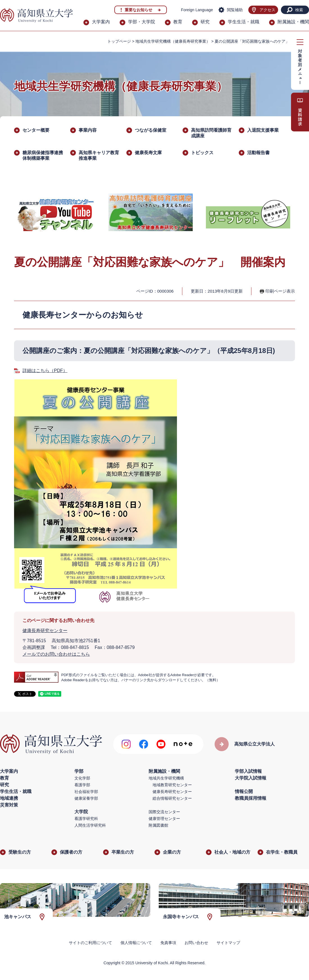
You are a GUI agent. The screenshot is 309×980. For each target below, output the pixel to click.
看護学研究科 (86, 819)
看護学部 (82, 785)
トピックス (202, 153)
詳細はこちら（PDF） (45, 371)
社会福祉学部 (86, 792)
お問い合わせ (196, 943)
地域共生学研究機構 (166, 778)
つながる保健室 (151, 130)
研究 (205, 22)
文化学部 (82, 778)
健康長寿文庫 (148, 153)
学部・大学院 (142, 22)
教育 (178, 22)
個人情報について (136, 943)
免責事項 (168, 943)
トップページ (119, 41)
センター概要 (36, 130)
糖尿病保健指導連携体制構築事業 (43, 155)
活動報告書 (258, 153)
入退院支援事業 (263, 130)
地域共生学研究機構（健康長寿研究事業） (173, 41)
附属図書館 (158, 825)
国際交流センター (164, 812)
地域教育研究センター (172, 785)
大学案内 (101, 22)
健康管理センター (164, 819)
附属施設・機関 (293, 22)
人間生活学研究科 (90, 825)
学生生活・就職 (244, 22)
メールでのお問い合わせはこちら (56, 654)
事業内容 (88, 130)
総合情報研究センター (172, 798)
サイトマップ (228, 943)
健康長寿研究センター (45, 631)
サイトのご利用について (90, 943)
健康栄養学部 (86, 798)
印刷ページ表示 (280, 291)
